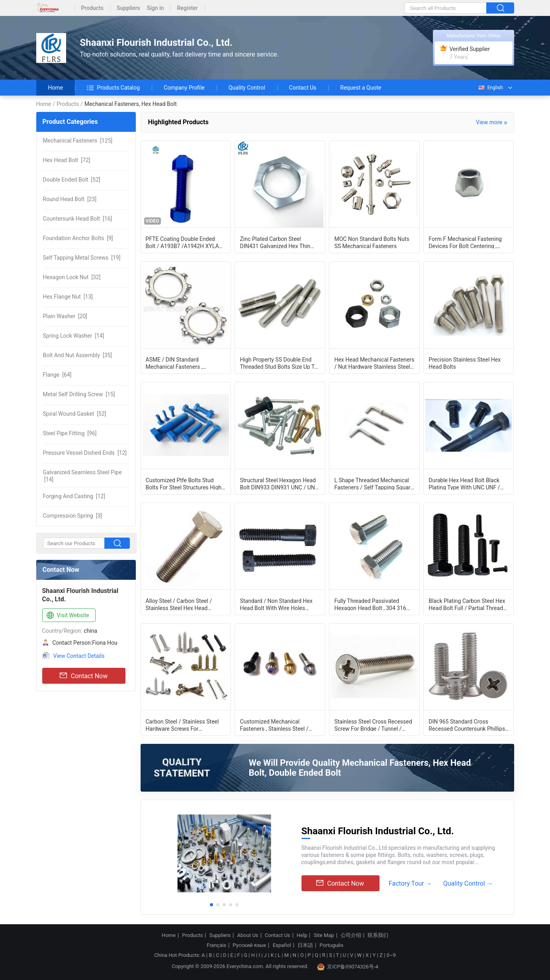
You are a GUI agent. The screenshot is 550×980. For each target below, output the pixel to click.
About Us (248, 935)
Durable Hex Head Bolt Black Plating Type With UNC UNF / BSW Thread (464, 483)
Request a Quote (361, 88)
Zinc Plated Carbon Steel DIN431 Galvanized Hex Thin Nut (275, 242)
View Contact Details (79, 656)
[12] (85, 453)
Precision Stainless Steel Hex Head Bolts (465, 363)
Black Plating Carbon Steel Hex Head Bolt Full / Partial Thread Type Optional (467, 604)
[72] (67, 160)
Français (216, 945)
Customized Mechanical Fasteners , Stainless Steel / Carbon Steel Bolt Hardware (274, 725)
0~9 (391, 955)
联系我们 (378, 935)
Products (93, 8)
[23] (70, 199)
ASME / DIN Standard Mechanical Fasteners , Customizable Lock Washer (179, 363)
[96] (70, 433)
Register (187, 8)
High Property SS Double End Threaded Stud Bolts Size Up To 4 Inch (279, 363)
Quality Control (247, 88)
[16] (78, 219)
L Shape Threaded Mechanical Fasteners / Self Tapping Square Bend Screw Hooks (374, 483)
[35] (77, 355)
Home (56, 88)
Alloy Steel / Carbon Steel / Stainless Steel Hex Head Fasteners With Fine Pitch (179, 604)
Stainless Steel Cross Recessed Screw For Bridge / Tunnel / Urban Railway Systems (373, 725)
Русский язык (249, 945)
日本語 (305, 945)
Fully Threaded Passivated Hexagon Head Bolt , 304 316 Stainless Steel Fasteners (370, 604)
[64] (57, 375)
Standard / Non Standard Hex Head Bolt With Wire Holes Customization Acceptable (276, 604)
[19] (82, 258)
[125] (78, 141)
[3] (72, 516)
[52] (72, 180)
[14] (74, 336)
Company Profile (184, 88)
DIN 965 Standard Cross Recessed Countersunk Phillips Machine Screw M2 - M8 (467, 725)
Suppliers (128, 8)
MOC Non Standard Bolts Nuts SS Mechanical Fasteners (372, 242)
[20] (65, 316)
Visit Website (67, 616)
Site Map (324, 935)
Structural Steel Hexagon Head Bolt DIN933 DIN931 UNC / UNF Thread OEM (279, 483)
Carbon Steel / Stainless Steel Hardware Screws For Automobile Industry (182, 725)
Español (282, 945)
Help (302, 935)
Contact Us (303, 88)
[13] (68, 297)
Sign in (156, 8)
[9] (78, 238)
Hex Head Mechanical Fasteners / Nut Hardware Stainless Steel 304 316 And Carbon (374, 363)
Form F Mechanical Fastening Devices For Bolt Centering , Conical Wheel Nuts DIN (465, 242)
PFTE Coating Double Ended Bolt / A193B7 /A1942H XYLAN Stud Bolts (184, 242)
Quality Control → (468, 883)
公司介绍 (351, 935)
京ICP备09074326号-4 (348, 967)
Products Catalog (113, 88)
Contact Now (84, 676)
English (490, 88)
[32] (72, 277)
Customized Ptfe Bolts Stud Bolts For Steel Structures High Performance (184, 483)
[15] (79, 394)
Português (331, 945)
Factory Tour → (410, 883)
